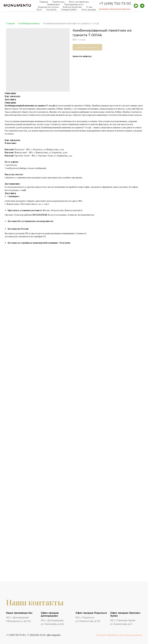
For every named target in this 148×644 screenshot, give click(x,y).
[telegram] (142, 6)
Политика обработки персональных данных (119, 635)
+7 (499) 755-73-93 (115, 4)
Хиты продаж (89, 10)
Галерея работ (69, 10)
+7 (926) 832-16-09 (36, 635)
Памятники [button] (58, 2)
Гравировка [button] (53, 4)
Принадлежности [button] (74, 4)
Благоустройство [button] (72, 7)
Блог (39, 10)
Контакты (51, 10)
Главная (44, 2)
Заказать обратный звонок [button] (115, 9)
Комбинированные (29, 23)
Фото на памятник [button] (79, 2)
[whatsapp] (136, 6)
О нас (89, 7)
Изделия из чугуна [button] (48, 7)
